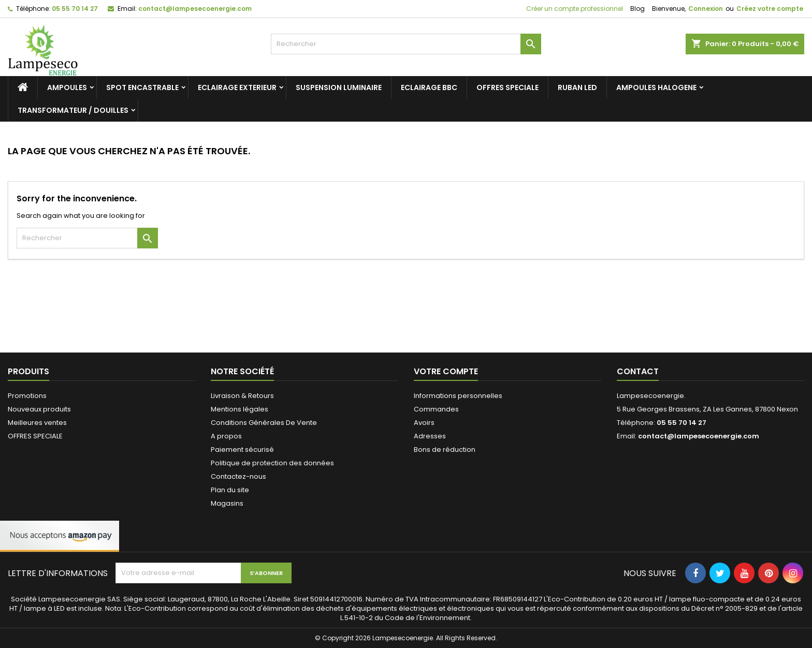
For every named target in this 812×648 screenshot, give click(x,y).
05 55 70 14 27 (75, 9)
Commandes (436, 409)
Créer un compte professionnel (574, 9)
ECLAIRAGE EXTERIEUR (237, 87)
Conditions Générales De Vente (264, 423)
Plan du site (230, 490)
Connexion (706, 9)
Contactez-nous (238, 476)
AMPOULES (67, 87)
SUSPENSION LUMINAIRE (339, 87)
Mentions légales (240, 409)
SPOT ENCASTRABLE (142, 87)
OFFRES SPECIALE (508, 87)
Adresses (430, 436)
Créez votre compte (770, 9)
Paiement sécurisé (242, 450)
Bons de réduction (445, 450)
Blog (637, 9)
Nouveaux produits (39, 409)
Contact (638, 371)
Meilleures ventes (37, 423)
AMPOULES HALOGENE (656, 87)
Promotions (27, 396)
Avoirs (424, 423)
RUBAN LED (577, 87)
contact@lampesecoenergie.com (195, 9)
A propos (226, 436)
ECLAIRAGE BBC (429, 87)
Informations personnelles (458, 396)
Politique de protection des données (272, 463)
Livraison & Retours (242, 396)
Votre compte (446, 371)
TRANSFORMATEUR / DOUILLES (73, 110)
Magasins (227, 503)
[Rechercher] (406, 44)
